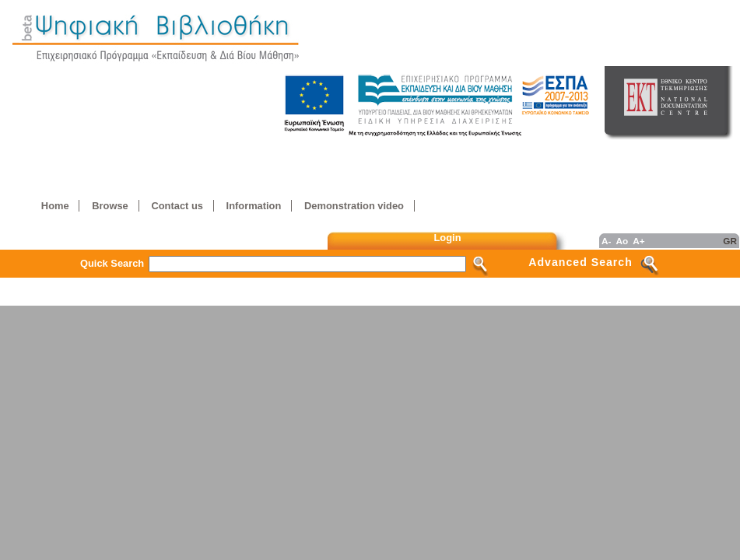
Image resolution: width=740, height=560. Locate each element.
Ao (622, 241)
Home (55, 206)
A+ (638, 241)
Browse (110, 206)
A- (606, 241)
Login (448, 238)
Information (254, 206)
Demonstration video (354, 206)
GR (730, 241)
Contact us (177, 206)
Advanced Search (580, 262)
